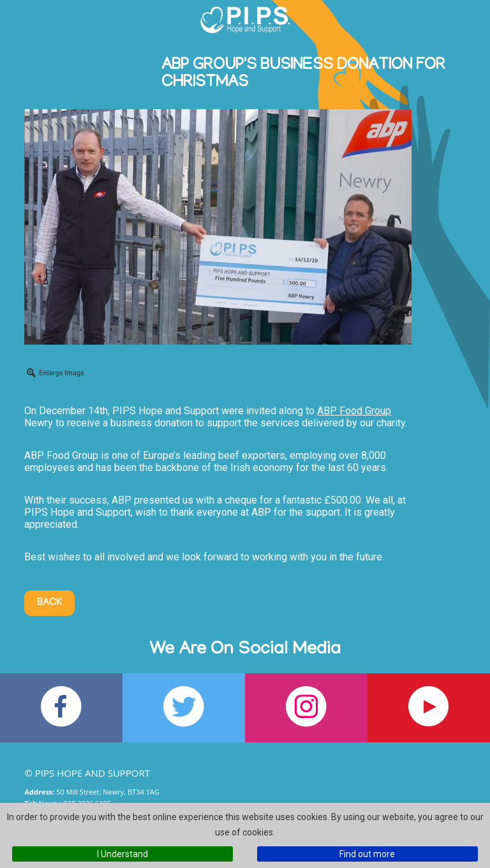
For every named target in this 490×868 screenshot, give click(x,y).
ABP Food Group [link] (354, 411)
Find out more (367, 854)
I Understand (122, 854)
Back (49, 603)
